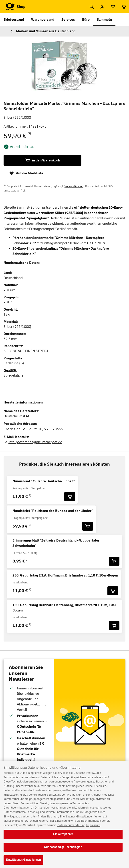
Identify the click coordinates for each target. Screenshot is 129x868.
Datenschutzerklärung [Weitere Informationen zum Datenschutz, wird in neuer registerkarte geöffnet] (71, 829)
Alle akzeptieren (63, 838)
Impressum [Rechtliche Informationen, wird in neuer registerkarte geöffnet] (93, 829)
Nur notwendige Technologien (63, 851)
